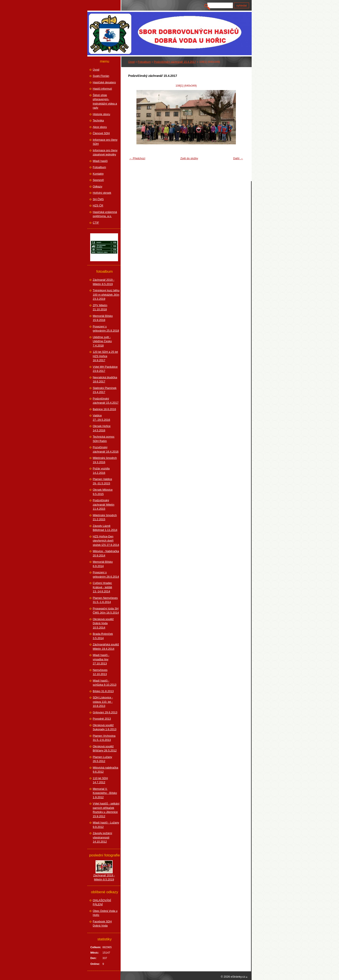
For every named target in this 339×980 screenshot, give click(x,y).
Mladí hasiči (100, 161)
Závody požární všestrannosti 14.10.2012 (102, 837)
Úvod (131, 62)
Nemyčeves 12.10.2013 (100, 672)
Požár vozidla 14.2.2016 (101, 471)
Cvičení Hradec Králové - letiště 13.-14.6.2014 (102, 587)
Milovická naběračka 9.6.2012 (106, 770)
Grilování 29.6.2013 (105, 712)
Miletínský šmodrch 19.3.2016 (105, 460)
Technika (98, 120)
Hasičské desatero (104, 82)
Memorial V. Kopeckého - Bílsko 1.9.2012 (105, 793)
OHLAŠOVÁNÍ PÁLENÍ (102, 902)
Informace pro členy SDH (105, 142)
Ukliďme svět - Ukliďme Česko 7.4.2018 (102, 341)
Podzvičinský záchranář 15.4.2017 (175, 62)
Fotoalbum (144, 62)
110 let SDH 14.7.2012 (100, 780)
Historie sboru (101, 114)
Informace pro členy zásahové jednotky (105, 152)
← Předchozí (137, 158)
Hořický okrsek (102, 193)
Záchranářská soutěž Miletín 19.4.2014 (106, 647)
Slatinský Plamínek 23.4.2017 (105, 390)
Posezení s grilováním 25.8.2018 (106, 329)
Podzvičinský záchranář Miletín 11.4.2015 (104, 505)
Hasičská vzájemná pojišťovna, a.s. (105, 214)
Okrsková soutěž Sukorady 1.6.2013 (105, 727)
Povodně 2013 (102, 719)
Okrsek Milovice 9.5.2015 (103, 492)
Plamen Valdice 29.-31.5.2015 (102, 481)
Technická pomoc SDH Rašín (104, 439)
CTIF (96, 223)
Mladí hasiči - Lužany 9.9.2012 (106, 825)
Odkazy (98, 186)
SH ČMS (98, 199)
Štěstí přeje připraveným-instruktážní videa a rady (105, 102)
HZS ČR (98, 206)
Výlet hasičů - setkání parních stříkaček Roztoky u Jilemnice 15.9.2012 (106, 810)
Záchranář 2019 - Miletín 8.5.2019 (104, 282)
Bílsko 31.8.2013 (103, 691)
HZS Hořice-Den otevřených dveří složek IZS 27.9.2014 (106, 541)
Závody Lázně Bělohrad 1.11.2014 (105, 528)
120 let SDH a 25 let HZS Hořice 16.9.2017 (105, 356)
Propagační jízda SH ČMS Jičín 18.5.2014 (106, 611)
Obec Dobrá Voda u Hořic (105, 913)
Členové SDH (101, 133)
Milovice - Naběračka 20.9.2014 (106, 553)
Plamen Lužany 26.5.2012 (102, 759)
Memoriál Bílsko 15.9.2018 (103, 318)
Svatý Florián (101, 76)
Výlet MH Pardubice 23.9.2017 (105, 369)
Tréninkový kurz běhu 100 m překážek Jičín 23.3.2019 (106, 295)
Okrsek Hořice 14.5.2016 (102, 428)
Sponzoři (98, 180)
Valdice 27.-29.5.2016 (101, 418)
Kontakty (98, 174)
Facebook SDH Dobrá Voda (102, 924)
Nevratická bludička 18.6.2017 (105, 380)
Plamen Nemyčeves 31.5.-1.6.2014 (105, 600)
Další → (238, 158)
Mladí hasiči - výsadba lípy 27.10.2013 (101, 659)
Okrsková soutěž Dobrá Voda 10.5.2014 (103, 623)
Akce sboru (100, 127)
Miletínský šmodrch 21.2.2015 (105, 517)
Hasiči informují (102, 89)
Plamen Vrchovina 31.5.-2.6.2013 (104, 738)
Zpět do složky (189, 158)
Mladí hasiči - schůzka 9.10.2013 (105, 683)
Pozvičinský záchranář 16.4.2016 (106, 449)
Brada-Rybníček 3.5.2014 (103, 636)
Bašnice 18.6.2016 (104, 409)
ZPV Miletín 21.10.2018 (100, 307)
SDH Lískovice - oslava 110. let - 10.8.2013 (103, 702)
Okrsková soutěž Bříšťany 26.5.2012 (105, 749)
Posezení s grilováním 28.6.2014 (106, 575)
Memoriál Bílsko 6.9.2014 (103, 564)
